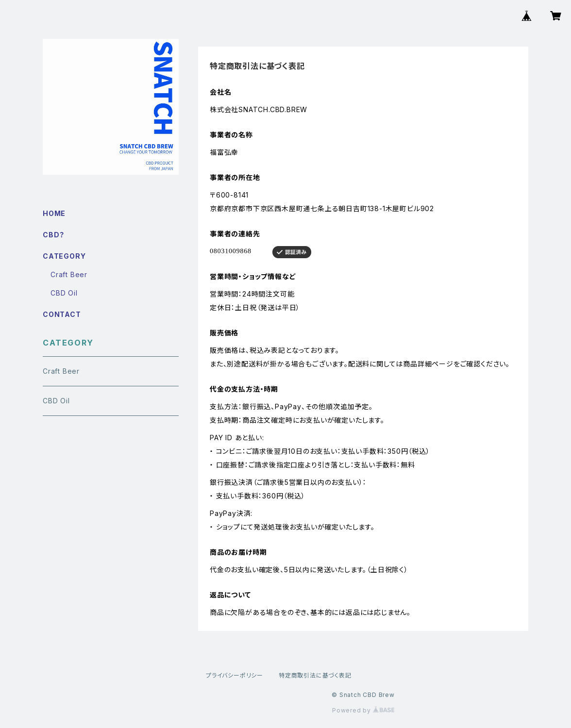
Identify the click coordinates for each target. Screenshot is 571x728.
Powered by (363, 710)
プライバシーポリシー (235, 675)
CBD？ (54, 235)
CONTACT (62, 314)
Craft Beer (69, 274)
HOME (54, 213)
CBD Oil (64, 293)
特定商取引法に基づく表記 (315, 675)
